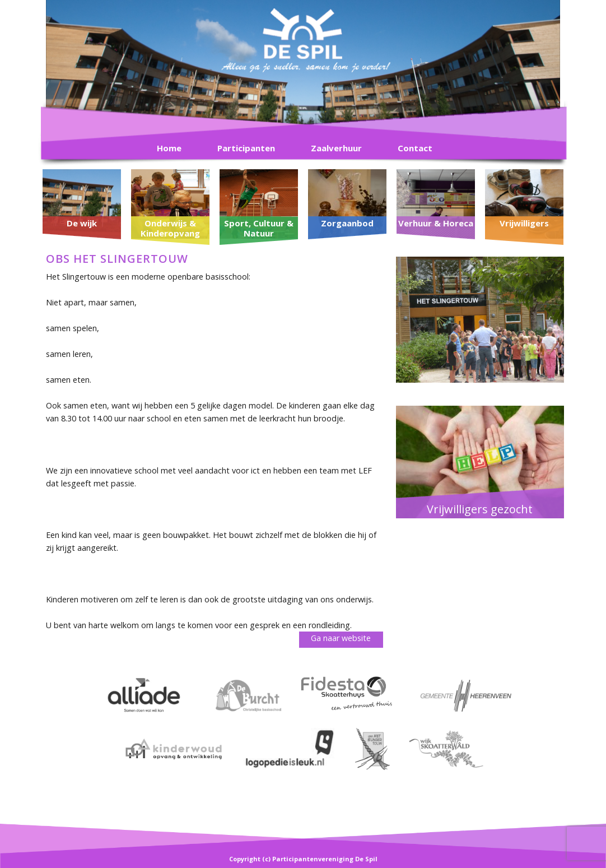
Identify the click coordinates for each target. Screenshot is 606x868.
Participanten (246, 148)
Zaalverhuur (336, 148)
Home (169, 148)
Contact (415, 148)
